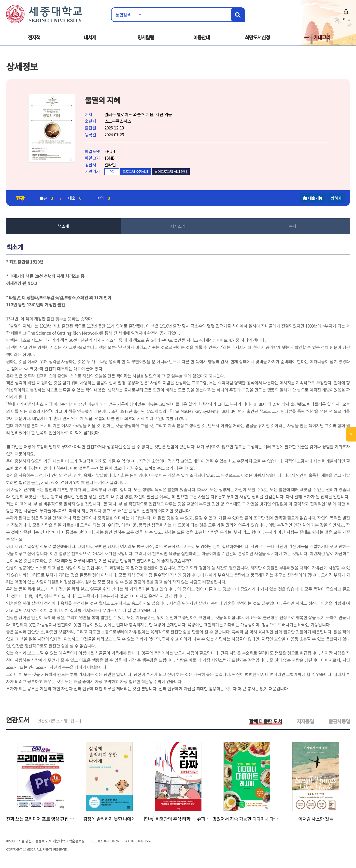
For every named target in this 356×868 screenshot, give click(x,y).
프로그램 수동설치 (135, 172)
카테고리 (322, 37)
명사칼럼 (146, 37)
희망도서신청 (257, 37)
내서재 (90, 37)
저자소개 (178, 226)
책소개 (63, 226)
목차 (293, 226)
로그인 (346, 19)
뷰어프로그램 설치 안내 (171, 172)
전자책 (34, 37)
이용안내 (201, 37)
